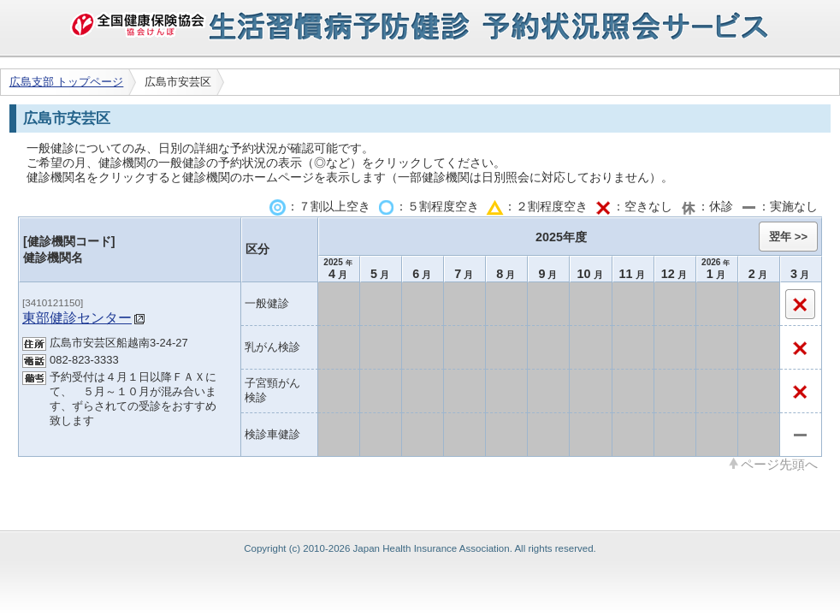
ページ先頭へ (779, 464)
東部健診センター (77, 317)
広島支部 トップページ (67, 82)
